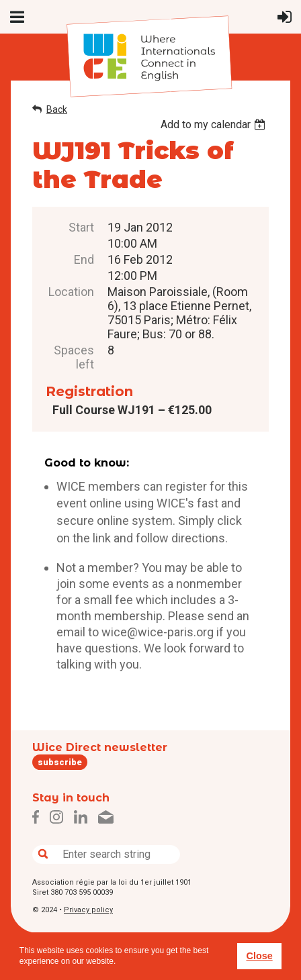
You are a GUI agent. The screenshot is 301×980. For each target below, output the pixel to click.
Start (81, 227)
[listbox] (215, 125)
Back (57, 109)
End (84, 259)
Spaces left (74, 357)
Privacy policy (88, 910)
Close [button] (259, 956)
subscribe (60, 762)
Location (71, 292)
